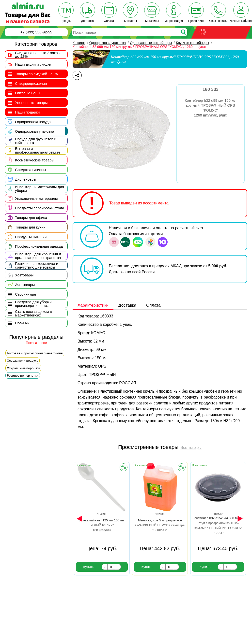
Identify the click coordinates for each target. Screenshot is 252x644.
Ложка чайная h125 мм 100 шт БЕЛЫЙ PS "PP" (102, 525)
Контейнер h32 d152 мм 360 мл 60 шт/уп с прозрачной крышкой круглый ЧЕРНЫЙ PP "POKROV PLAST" (218, 528)
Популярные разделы (36, 337)
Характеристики (93, 305)
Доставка (127, 305)
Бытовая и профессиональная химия (35, 353)
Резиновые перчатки (23, 376)
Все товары (191, 448)
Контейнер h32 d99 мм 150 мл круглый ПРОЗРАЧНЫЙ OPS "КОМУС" (211, 108)
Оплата (153, 305)
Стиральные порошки (23, 368)
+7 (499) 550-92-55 (36, 32)
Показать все (36, 343)
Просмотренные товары (148, 447)
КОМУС (98, 333)
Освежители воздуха (23, 361)
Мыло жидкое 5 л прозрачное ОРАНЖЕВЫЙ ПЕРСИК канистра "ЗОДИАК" (160, 525)
